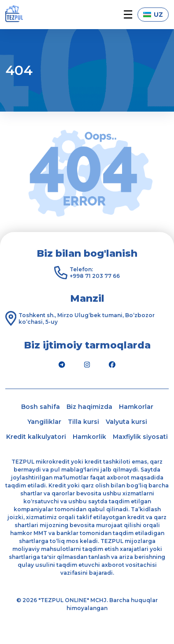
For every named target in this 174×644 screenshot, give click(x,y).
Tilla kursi (83, 422)
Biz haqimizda (89, 407)
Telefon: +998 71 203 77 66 (95, 273)
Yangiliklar (44, 422)
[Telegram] (62, 365)
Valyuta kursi (126, 422)
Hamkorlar (136, 407)
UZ (153, 15)
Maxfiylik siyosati (140, 437)
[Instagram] (87, 365)
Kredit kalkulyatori (36, 437)
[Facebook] (112, 365)
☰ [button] (128, 15)
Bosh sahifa (41, 407)
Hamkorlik (89, 437)
